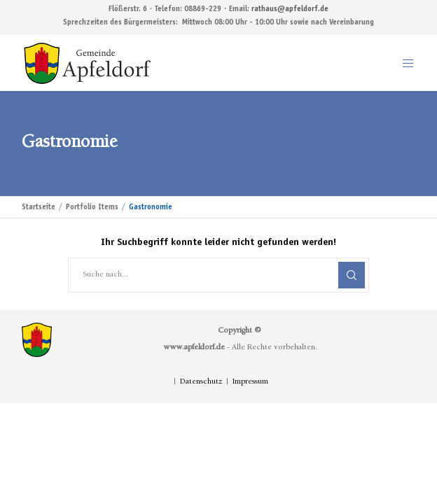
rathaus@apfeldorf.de (290, 9)
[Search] (352, 275)
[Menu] (404, 63)
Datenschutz (201, 382)
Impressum (250, 382)
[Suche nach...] (218, 275)
